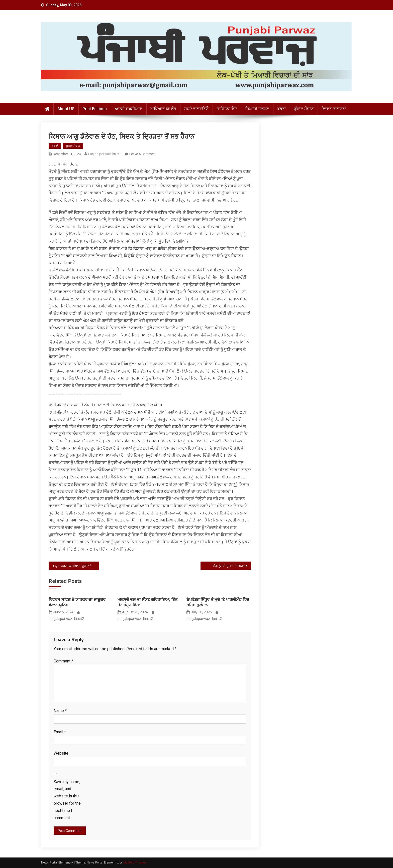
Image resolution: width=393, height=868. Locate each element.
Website (61, 753)
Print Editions (95, 109)
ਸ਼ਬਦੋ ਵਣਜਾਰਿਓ (196, 109)
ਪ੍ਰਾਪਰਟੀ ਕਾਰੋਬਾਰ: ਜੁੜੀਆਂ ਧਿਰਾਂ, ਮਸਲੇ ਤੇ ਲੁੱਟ (77, 566)
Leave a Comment (142, 154)
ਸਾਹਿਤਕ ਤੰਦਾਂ (227, 109)
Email (60, 732)
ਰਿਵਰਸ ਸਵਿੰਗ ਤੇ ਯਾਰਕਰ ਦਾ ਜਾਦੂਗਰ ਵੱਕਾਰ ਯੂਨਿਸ (77, 602)
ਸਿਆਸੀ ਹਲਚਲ (257, 109)
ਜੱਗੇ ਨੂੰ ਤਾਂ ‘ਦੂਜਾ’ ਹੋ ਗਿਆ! (229, 566)
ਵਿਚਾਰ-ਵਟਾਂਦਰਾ (334, 109)
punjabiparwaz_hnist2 (105, 154)
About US (66, 109)
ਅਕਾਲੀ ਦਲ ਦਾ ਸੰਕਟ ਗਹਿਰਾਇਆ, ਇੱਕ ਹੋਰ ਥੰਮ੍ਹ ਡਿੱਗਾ (148, 602)
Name (60, 711)
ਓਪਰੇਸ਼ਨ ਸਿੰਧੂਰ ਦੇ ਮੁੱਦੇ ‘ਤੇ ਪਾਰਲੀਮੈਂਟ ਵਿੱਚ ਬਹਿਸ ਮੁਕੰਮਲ (218, 602)
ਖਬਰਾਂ (282, 109)
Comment (63, 661)
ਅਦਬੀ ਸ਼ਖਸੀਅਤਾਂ (129, 109)
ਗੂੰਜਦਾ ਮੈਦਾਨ (304, 109)
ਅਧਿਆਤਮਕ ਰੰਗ (163, 109)
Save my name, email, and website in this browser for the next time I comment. (67, 800)
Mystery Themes (135, 862)
